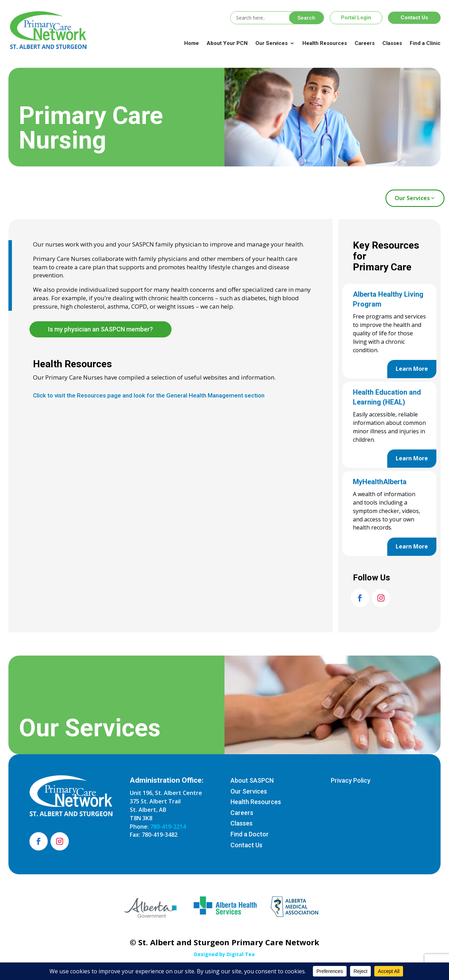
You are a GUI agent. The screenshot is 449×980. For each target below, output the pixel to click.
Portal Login (356, 18)
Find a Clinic (425, 43)
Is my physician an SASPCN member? (100, 329)
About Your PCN (227, 43)
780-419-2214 (168, 827)
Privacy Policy (351, 780)
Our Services (272, 43)
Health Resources (325, 43)
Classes (392, 43)
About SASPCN (252, 780)
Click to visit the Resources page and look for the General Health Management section (149, 395)
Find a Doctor (250, 834)
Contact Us (414, 18)
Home (192, 43)
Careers (365, 43)
